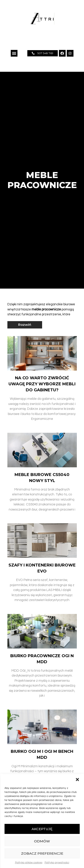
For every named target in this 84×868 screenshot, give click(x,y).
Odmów (42, 841)
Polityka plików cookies (29, 863)
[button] (77, 780)
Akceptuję (42, 829)
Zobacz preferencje (42, 853)
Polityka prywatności (57, 863)
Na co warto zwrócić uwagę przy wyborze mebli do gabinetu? (42, 384)
